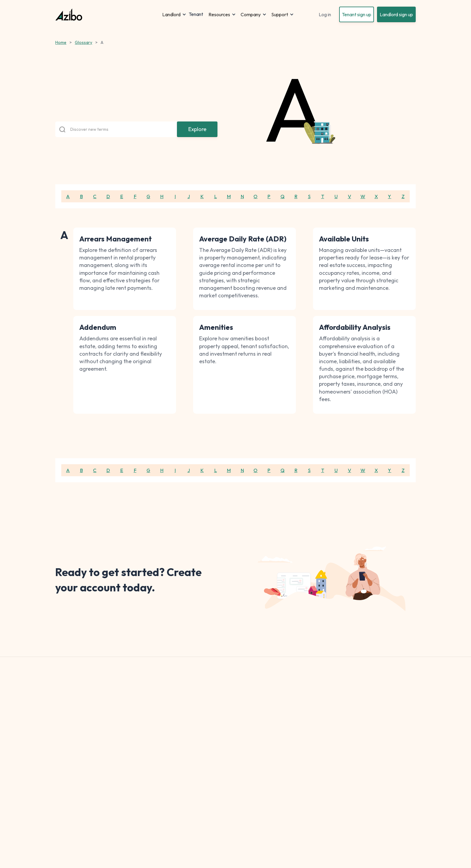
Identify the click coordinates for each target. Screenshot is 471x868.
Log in (325, 14)
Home (61, 42)
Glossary (84, 42)
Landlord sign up (396, 14)
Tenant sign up (357, 14)
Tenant (196, 14)
